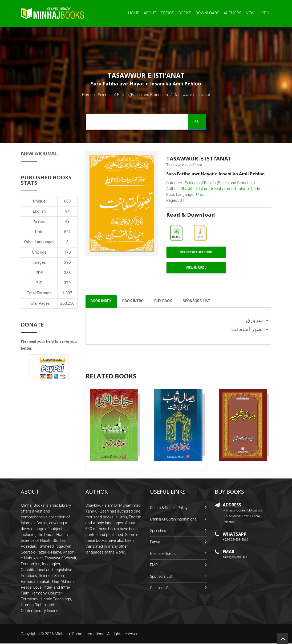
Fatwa (155, 543)
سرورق (254, 321)
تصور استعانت (247, 330)
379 (67, 283)
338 (67, 273)
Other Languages (39, 242)
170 (67, 252)
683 (67, 201)
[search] (144, 122)
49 (68, 221)
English (39, 211)
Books (185, 13)
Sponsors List (161, 577)
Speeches (158, 531)
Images (39, 262)
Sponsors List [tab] (199, 302)
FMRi (154, 565)
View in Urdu (196, 268)
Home (134, 13)
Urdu (264, 13)
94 (68, 211)
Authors (232, 13)
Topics (167, 13)
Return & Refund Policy (169, 508)
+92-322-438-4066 (236, 540)
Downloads (207, 13)
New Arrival (39, 153)
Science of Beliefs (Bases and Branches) (133, 95)
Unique (39, 201)
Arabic (39, 221)
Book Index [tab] (102, 302)
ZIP (39, 283)
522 (67, 232)
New (250, 13)
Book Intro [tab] (134, 302)
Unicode (39, 252)
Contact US (159, 588)
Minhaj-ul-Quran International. (80, 634)
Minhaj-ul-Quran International (174, 520)
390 (67, 262)
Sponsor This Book (196, 253)
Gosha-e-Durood (163, 554)
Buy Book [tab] (165, 302)
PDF (39, 273)
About (150, 13)
